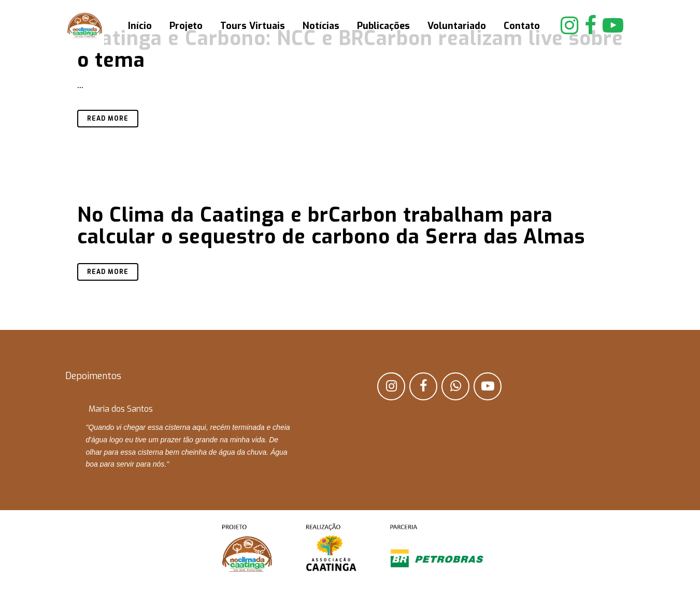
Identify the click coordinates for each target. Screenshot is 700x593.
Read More (108, 119)
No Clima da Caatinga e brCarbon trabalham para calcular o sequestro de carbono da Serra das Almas (331, 226)
